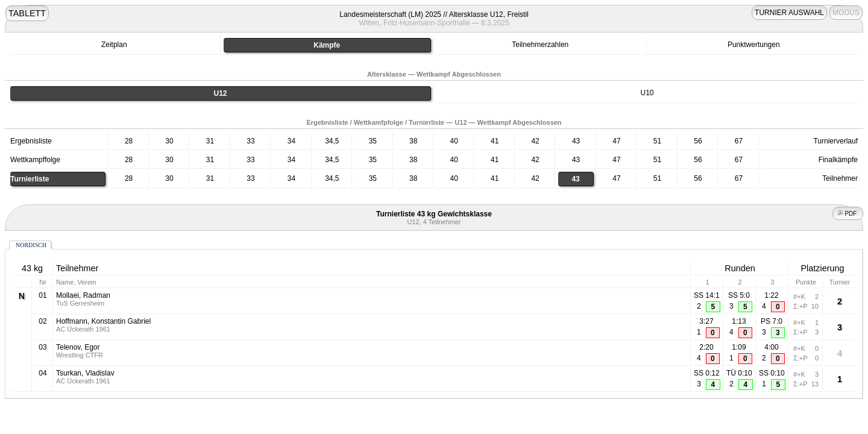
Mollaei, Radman (83, 295)
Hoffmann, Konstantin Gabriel (103, 321)
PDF (848, 214)
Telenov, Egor (78, 347)
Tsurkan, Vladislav (85, 373)
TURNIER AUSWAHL (789, 13)
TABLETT (27, 13)
